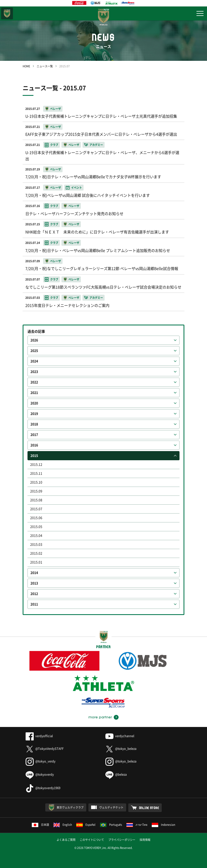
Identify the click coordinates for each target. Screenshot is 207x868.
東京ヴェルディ (7, 13)
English (63, 825)
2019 (34, 414)
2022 (34, 382)
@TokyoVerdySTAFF (45, 749)
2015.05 (36, 527)
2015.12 (36, 465)
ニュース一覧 (45, 66)
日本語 (40, 825)
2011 (34, 604)
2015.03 (36, 544)
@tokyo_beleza (121, 749)
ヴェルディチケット (111, 807)
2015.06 (36, 518)
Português (111, 825)
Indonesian (163, 825)
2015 (34, 456)
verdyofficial (39, 736)
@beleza (116, 774)
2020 (34, 403)
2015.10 (36, 482)
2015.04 (36, 536)
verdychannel (120, 736)
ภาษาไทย (137, 825)
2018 (34, 424)
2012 (34, 594)
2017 (34, 435)
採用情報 (145, 840)
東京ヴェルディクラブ (70, 807)
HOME (26, 66)
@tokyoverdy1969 (43, 788)
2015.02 (36, 553)
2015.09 (36, 491)
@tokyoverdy (40, 774)
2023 (34, 372)
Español (86, 825)
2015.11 (36, 473)
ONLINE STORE (149, 808)
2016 (34, 445)
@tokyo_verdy (41, 761)
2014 (34, 573)
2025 (34, 351)
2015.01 (36, 562)
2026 (34, 340)
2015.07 (36, 509)
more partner (100, 717)
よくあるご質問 (66, 840)
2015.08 (36, 500)
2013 (34, 583)
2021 (34, 393)
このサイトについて (92, 840)
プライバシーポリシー (122, 840)
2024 (34, 361)
